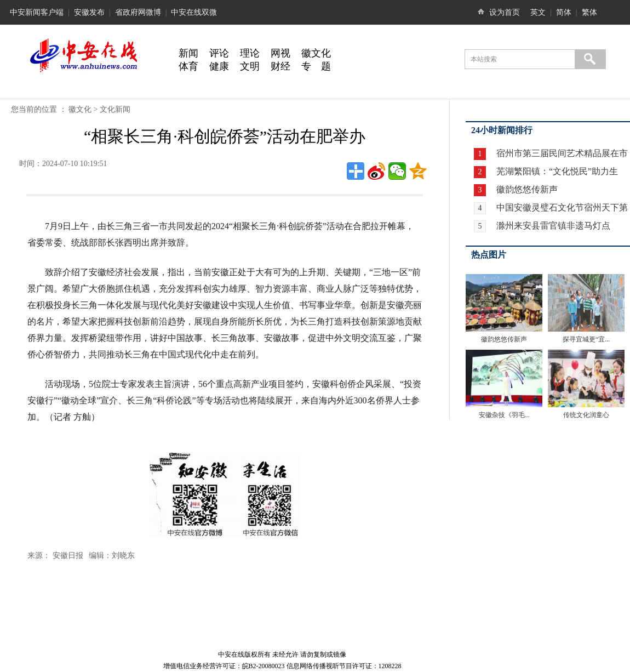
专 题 (316, 66)
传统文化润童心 (586, 415)
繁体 (589, 12)
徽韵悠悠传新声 (526, 189)
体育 (188, 66)
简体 (564, 12)
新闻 (188, 53)
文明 (250, 66)
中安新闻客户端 (37, 12)
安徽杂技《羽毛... (504, 415)
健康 (219, 66)
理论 (250, 53)
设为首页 (505, 12)
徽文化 (316, 53)
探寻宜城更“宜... (586, 339)
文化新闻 (115, 109)
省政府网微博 (138, 12)
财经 (280, 66)
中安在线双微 (194, 12)
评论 (219, 53)
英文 (538, 12)
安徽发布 (89, 12)
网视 (280, 53)
